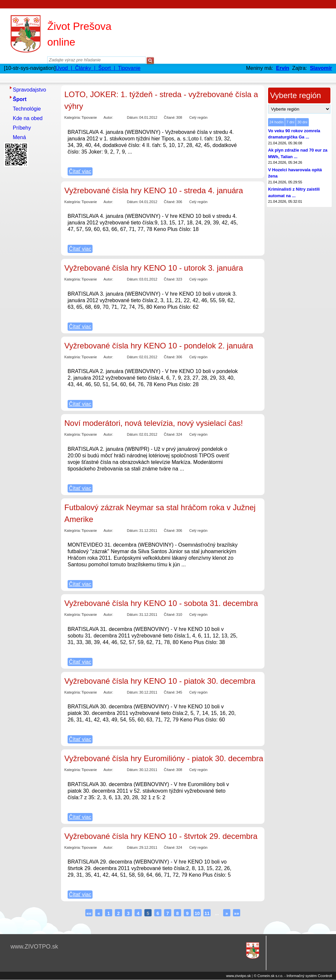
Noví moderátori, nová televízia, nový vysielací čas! (154, 423)
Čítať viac (80, 171)
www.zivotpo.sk (238, 976)
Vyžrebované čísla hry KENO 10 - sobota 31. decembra (161, 603)
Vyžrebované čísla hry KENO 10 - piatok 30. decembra (160, 681)
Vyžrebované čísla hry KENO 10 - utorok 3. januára (154, 268)
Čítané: (169, 117)
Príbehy (22, 128)
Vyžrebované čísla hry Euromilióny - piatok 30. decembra (164, 758)
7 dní (290, 122)
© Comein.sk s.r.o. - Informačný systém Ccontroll (293, 976)
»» (237, 913)
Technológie (27, 109)
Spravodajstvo (29, 90)
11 (207, 913)
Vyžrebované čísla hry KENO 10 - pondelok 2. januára (159, 346)
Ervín (283, 68)
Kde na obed (28, 118)
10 (197, 913)
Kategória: (73, 117)
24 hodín (276, 122)
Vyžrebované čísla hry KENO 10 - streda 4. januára (154, 190)
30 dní (302, 122)
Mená (19, 137)
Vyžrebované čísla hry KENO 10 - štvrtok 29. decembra (161, 836)
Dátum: (133, 117)
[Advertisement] (30, 267)
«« (89, 913)
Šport (20, 99)
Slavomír (321, 68)
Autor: (108, 117)
